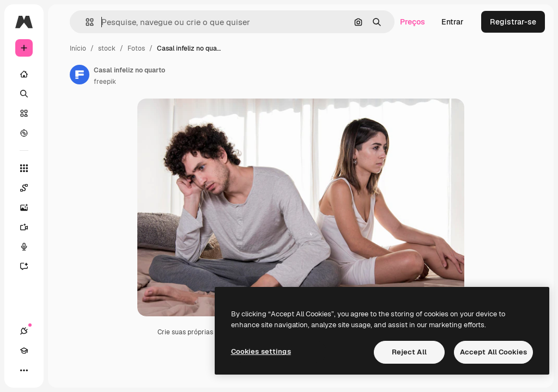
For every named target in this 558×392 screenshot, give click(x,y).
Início (78, 48)
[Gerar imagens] (29, 207)
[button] (85, 22)
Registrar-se (513, 22)
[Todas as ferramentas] (24, 168)
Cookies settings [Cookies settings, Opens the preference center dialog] (261, 351)
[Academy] (24, 351)
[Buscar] (24, 94)
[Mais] (24, 370)
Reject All (409, 352)
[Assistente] (29, 266)
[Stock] (24, 113)
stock (107, 48)
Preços (413, 22)
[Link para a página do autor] (80, 75)
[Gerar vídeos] (29, 227)
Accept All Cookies (493, 352)
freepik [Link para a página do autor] (105, 82)
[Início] (24, 74)
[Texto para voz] (29, 247)
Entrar (453, 22)
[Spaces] (29, 188)
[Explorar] (24, 133)
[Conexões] (24, 331)
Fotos (136, 48)
